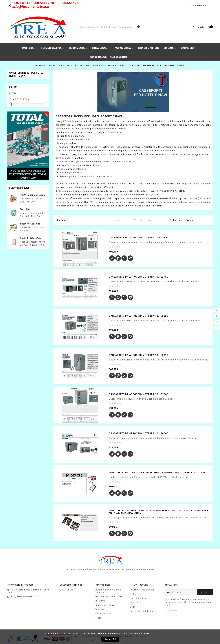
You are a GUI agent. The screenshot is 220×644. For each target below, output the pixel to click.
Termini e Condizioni (107, 634)
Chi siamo (100, 601)
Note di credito (138, 598)
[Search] (139, 27)
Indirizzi (134, 603)
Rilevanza (197, 220)
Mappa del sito (103, 614)
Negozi (98, 618)
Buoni (133, 607)
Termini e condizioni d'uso (109, 596)
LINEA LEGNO (67, 590)
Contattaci (101, 609)
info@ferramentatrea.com (25, 596)
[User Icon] (198, 27)
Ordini (133, 594)
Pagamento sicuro (105, 605)
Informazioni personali (142, 590)
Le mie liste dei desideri (142, 611)
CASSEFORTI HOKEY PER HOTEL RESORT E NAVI (26, 74)
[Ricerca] (106, 27)
